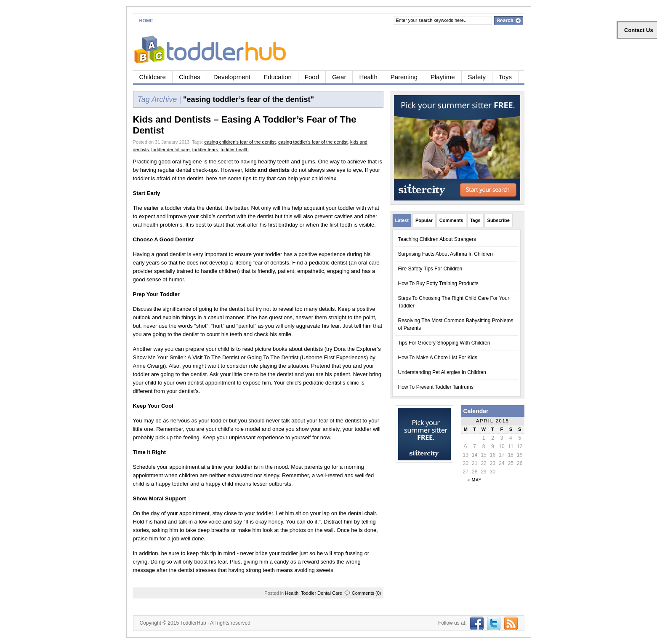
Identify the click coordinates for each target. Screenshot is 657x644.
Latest (402, 220)
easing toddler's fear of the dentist (313, 142)
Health (368, 77)
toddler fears (205, 150)
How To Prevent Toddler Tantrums (436, 387)
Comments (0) (367, 593)
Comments (451, 220)
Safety (477, 77)
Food (312, 77)
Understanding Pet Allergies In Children (442, 372)
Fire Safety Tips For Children (430, 269)
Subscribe (499, 220)
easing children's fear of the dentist (240, 142)
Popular (424, 220)
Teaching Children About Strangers (437, 239)
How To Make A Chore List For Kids (438, 358)
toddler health (235, 150)
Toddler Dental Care (322, 593)
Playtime (443, 77)
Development (232, 77)
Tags (475, 220)
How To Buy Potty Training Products (438, 283)
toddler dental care (171, 150)
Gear (339, 77)
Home (146, 21)
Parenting (404, 77)
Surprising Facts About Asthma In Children (446, 254)
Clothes (190, 77)
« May (475, 480)
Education (278, 77)
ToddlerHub (193, 623)
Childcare (153, 77)
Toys (505, 77)
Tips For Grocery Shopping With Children (444, 343)
